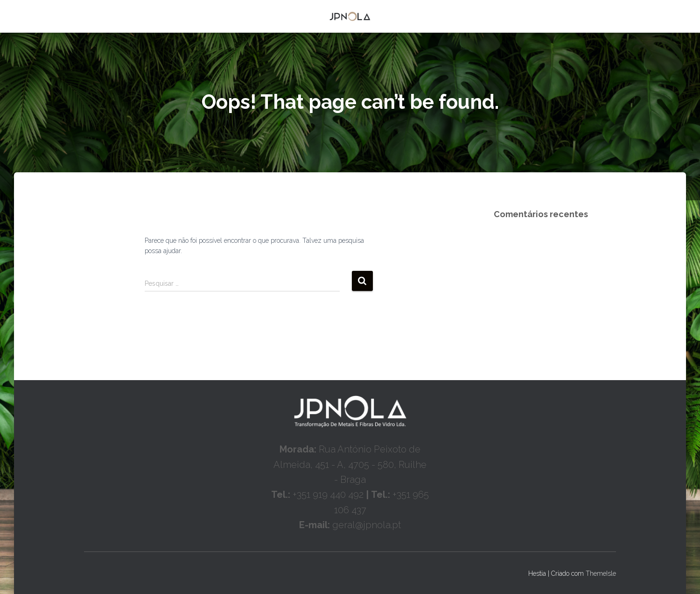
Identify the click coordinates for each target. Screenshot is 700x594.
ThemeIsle (601, 573)
